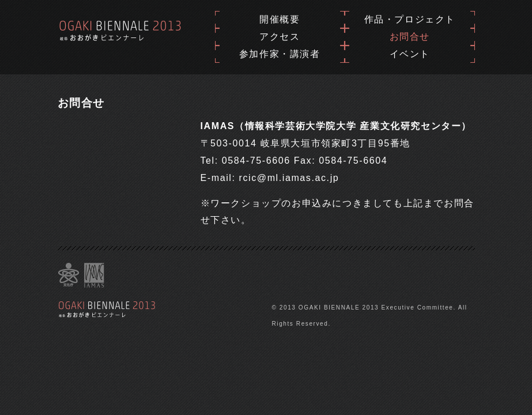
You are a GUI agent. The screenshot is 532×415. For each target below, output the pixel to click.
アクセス (280, 37)
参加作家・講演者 (280, 54)
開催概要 (280, 19)
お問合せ (410, 37)
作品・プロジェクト (410, 19)
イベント (410, 54)
